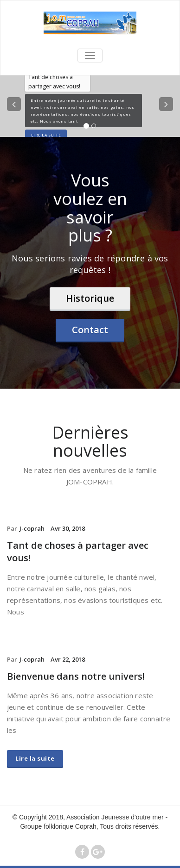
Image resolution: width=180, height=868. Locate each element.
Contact (90, 330)
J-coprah (32, 528)
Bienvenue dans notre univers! (76, 676)
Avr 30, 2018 (68, 528)
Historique (90, 298)
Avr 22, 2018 (68, 659)
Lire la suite (46, 135)
